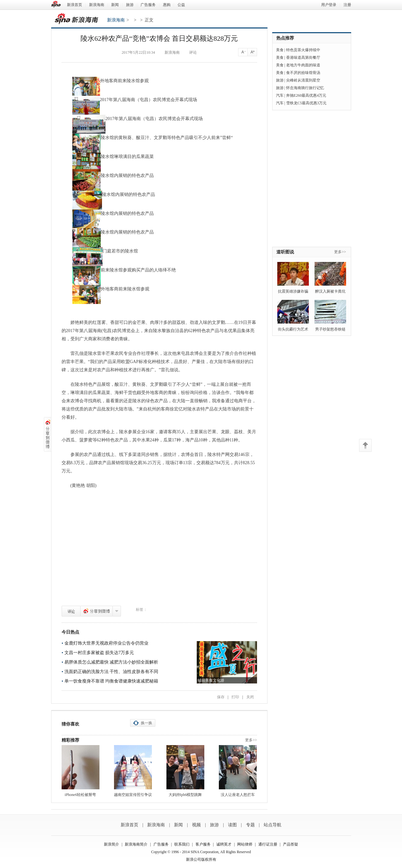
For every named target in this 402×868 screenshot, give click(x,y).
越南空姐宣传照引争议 (133, 795)
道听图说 (285, 252)
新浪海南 (97, 5)
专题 (250, 825)
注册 (347, 5)
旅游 (130, 5)
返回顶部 (365, 445)
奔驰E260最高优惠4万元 (306, 95)
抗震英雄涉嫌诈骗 (293, 291)
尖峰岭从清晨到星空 (303, 80)
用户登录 (329, 5)
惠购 (167, 5)
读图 (232, 825)
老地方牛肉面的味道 (303, 65)
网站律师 (245, 844)
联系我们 (182, 844)
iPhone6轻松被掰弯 (80, 795)
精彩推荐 (70, 740)
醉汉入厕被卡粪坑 (330, 291)
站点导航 (273, 825)
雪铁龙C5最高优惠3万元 (306, 103)
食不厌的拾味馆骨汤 (303, 73)
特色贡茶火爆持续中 (303, 50)
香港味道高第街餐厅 (303, 58)
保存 (221, 697)
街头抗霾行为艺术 (293, 329)
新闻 (115, 5)
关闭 (250, 697)
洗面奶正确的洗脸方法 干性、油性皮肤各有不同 (111, 672)
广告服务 (148, 5)
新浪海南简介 (136, 844)
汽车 (280, 95)
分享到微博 (96, 611)
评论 (71, 611)
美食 (280, 50)
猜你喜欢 (70, 724)
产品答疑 (291, 844)
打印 (235, 697)
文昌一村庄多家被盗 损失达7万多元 (99, 653)
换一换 (147, 723)
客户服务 (203, 844)
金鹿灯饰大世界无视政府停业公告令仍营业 (106, 643)
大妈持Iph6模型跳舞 (185, 795)
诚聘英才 (224, 844)
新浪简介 (111, 844)
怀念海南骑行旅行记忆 (305, 88)
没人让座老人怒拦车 (238, 795)
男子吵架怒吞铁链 (330, 329)
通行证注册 (268, 844)
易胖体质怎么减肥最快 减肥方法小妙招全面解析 (111, 662)
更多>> (251, 740)
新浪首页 (75, 5)
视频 (196, 825)
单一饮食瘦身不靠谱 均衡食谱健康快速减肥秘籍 (111, 681)
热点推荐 (285, 38)
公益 (181, 5)
